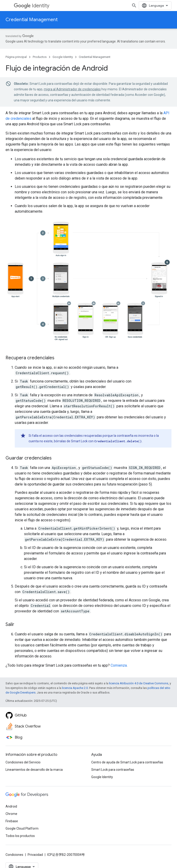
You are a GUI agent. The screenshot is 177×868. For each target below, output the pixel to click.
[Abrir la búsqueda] (134, 6)
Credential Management (32, 20)
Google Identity (63, 57)
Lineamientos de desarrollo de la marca (34, 770)
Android (11, 806)
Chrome (11, 814)
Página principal (16, 57)
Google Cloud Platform (22, 828)
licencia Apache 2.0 (75, 688)
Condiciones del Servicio (23, 762)
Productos (40, 57)
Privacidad (35, 855)
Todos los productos (20, 836)
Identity (32, 6)
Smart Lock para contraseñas (113, 770)
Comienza (119, 665)
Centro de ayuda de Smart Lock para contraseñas (127, 762)
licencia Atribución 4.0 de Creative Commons (139, 683)
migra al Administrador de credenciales (72, 89)
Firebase (12, 821)
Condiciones (14, 855)
